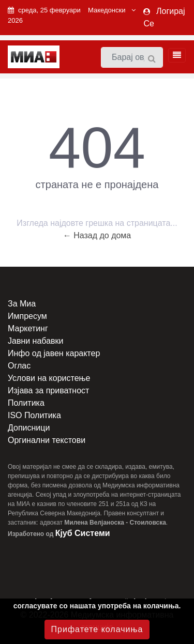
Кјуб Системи (83, 533)
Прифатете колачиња (97, 629)
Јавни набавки (35, 341)
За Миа (22, 304)
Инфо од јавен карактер (54, 353)
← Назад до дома (97, 235)
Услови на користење (49, 378)
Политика (26, 403)
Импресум (27, 316)
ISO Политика (34, 415)
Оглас (19, 366)
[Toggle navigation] (174, 55)
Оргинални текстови (47, 440)
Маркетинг (28, 328)
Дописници (29, 428)
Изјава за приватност (48, 390)
